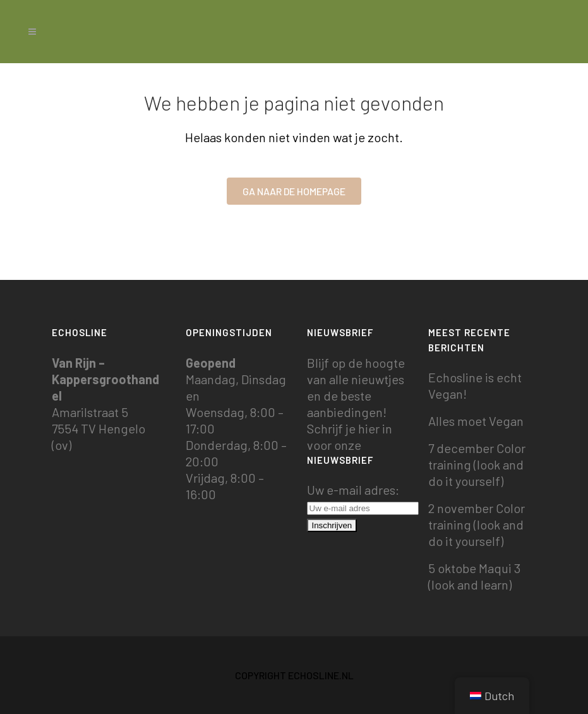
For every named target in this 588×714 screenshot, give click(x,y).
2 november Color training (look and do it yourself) (477, 524)
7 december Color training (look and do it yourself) (477, 464)
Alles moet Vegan (476, 421)
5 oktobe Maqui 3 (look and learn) (474, 576)
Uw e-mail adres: (363, 498)
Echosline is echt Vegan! (475, 385)
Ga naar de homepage (294, 191)
